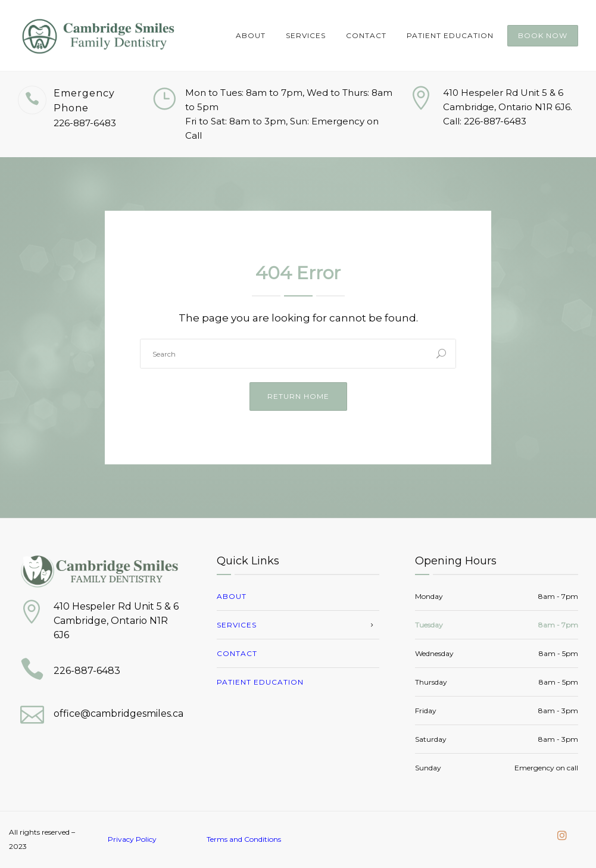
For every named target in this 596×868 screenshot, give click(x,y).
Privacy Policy (132, 839)
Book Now (543, 35)
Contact (366, 35)
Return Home (298, 396)
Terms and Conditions (244, 839)
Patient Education (450, 35)
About (251, 35)
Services (306, 35)
